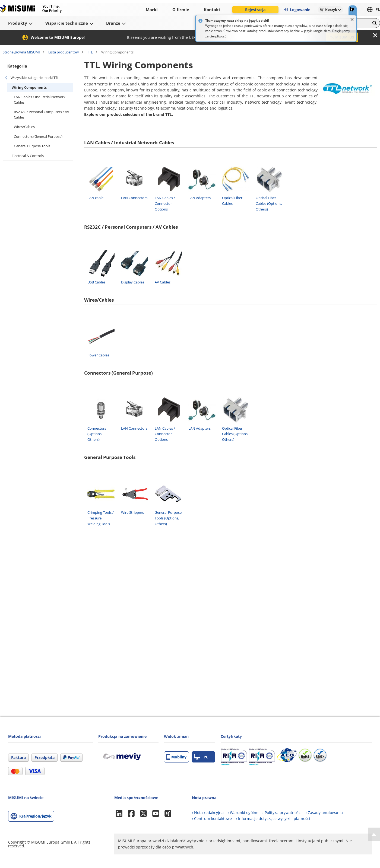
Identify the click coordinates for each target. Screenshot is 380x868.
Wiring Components (29, 87)
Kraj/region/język (35, 816)
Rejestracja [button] (255, 10)
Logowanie (297, 10)
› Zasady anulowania (324, 813)
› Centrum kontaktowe (212, 818)
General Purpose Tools (32, 146)
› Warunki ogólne (243, 813)
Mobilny (176, 757)
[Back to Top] (374, 834)
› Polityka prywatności (282, 813)
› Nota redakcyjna (208, 813)
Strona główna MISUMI (21, 52)
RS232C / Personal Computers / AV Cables (42, 114)
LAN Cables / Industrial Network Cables (40, 100)
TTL (90, 52)
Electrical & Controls (28, 156)
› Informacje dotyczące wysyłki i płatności (273, 818)
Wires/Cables (24, 127)
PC (201, 757)
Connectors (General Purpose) (38, 136)
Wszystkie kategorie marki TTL (35, 78)
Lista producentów (64, 52)
